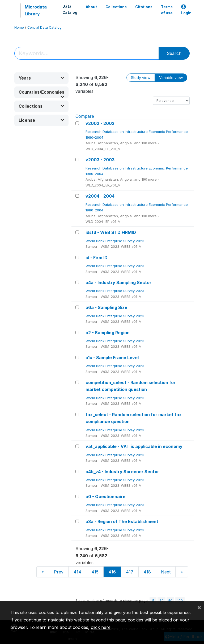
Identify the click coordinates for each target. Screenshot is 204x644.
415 (95, 572)
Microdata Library (36, 10)
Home (19, 27)
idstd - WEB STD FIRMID (111, 232)
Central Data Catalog (44, 27)
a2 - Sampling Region (108, 333)
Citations (144, 7)
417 (130, 572)
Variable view (171, 78)
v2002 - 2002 (100, 123)
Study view (141, 78)
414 (77, 572)
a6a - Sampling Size (106, 307)
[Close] (199, 607)
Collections (116, 7)
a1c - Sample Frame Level (112, 358)
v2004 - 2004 (100, 196)
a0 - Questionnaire (105, 497)
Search (174, 53)
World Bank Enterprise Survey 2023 (115, 241)
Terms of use (167, 10)
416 (112, 572)
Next (166, 572)
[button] (41, 78)
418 (147, 572)
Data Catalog (70, 9)
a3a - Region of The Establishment (122, 521)
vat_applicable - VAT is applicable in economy (134, 446)
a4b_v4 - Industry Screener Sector (122, 472)
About (91, 7)
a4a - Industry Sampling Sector (118, 282)
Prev (59, 572)
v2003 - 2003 (100, 160)
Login (186, 10)
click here (101, 627)
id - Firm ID (97, 258)
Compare (85, 116)
